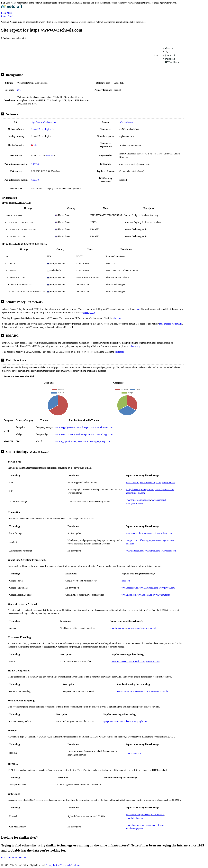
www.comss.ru (132, 482)
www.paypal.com (167, 588)
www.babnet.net (159, 500)
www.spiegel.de (145, 595)
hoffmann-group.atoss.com (150, 540)
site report (118, 318)
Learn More (6, 13)
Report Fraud (7, 16)
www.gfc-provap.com (100, 441)
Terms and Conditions (70, 865)
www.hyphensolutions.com (138, 500)
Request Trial (21, 857)
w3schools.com (126, 122)
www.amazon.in (124, 691)
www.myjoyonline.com (66, 441)
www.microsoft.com (155, 825)
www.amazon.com (120, 661)
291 (19, 90)
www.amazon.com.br (158, 691)
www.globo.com (129, 595)
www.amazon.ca (140, 691)
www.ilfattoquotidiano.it (85, 434)
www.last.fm (83, 441)
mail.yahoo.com (133, 489)
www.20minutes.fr (161, 595)
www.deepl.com (165, 533)
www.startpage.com (135, 551)
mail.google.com (140, 721)
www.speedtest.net (130, 588)
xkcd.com (126, 581)
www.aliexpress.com (135, 825)
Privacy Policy (52, 865)
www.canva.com (133, 753)
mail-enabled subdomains (171, 324)
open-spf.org (89, 312)
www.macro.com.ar (64, 434)
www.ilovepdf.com (85, 427)
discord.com (126, 721)
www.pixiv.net (169, 482)
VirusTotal (50, 156)
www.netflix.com (137, 661)
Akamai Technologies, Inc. (43, 129)
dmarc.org (135, 346)
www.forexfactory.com (151, 482)
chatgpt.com (131, 540)
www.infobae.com (118, 628)
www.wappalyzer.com (65, 427)
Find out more (8, 857)
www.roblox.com (169, 551)
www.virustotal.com (104, 427)
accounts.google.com (135, 493)
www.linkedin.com (134, 818)
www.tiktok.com (152, 551)
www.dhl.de (151, 628)
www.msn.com (153, 661)
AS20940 (35, 164)
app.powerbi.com (111, 721)
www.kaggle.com (105, 434)
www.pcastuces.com (135, 503)
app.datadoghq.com (135, 828)
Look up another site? (15, 38)
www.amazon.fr (149, 533)
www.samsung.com (136, 628)
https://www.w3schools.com (44, 122)
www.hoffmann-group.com (138, 815)
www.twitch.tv (158, 815)
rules (138, 309)
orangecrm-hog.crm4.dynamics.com (158, 489)
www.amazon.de (133, 533)
